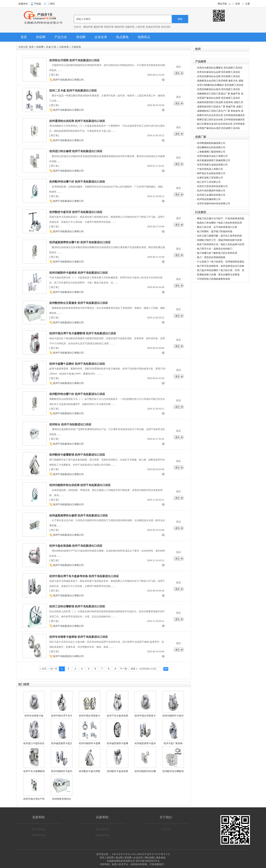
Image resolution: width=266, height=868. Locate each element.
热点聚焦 (122, 37)
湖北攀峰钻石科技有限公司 (211, 147)
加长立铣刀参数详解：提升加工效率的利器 (219, 236)
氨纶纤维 (98, 27)
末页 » (134, 669)
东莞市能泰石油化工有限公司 (212, 156)
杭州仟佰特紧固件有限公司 (211, 191)
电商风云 (144, 37)
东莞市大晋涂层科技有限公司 (212, 186)
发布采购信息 (102, 835)
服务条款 (161, 858)
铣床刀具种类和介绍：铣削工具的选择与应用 (221, 244)
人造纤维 (140, 27)
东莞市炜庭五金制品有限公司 (212, 165)
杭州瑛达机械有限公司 (209, 199)
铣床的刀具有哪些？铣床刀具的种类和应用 (219, 223)
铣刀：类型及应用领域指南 (211, 257)
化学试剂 (166, 27)
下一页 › (124, 669)
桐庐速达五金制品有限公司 (211, 173)
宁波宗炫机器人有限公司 (210, 169)
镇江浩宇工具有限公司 (209, 182)
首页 (24, 37)
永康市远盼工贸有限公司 (210, 178)
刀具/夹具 (64, 47)
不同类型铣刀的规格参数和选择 (214, 279)
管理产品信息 (39, 835)
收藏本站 (23, 4)
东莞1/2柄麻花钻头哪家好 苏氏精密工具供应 (220, 85)
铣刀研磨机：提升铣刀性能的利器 (215, 231)
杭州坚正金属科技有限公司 (211, 195)
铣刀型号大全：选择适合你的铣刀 (215, 249)
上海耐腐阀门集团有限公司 (211, 152)
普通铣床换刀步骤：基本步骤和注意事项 (218, 275)
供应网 (41, 37)
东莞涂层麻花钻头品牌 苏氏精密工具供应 (219, 76)
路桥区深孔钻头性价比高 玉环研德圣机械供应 (221, 115)
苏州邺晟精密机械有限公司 (211, 143)
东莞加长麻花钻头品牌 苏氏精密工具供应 (219, 72)
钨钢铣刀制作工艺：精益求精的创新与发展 (219, 240)
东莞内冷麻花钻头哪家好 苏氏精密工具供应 (220, 68)
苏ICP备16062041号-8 (148, 861)
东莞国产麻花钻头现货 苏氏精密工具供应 (219, 128)
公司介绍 (166, 829)
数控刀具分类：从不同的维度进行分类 (217, 227)
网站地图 (150, 858)
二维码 (51, 4)
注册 (248, 4)
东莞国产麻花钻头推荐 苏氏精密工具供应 (219, 98)
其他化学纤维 (153, 27)
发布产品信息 (39, 829)
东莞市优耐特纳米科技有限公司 (214, 204)
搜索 (180, 19)
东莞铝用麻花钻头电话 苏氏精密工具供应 (219, 89)
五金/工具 (51, 47)
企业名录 (101, 37)
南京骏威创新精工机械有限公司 (214, 160)
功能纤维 (130, 27)
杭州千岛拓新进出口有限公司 (68, 80)
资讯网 (81, 37)
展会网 (119, 858)
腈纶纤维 (88, 27)
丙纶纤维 (109, 27)
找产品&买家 (102, 829)
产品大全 (61, 37)
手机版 (38, 4)
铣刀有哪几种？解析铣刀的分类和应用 (217, 253)
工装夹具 (76, 47)
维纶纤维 (119, 27)
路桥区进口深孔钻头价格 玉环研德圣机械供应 (221, 120)
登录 (238, 4)
